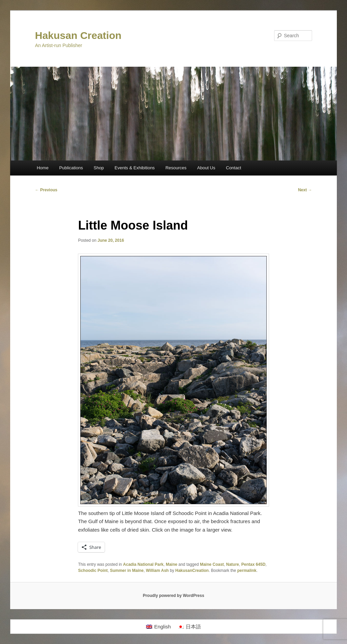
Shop (99, 168)
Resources (176, 168)
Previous (46, 190)
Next (305, 190)
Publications (71, 168)
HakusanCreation (192, 571)
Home (43, 168)
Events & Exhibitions (135, 168)
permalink (247, 571)
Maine (171, 564)
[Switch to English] (158, 627)
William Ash (157, 571)
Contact (234, 168)
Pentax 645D (253, 564)
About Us (206, 168)
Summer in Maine (127, 571)
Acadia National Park (143, 564)
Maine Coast (212, 564)
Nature (232, 564)
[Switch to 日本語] (189, 627)
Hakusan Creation (78, 35)
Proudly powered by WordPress (173, 596)
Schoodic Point (93, 571)
